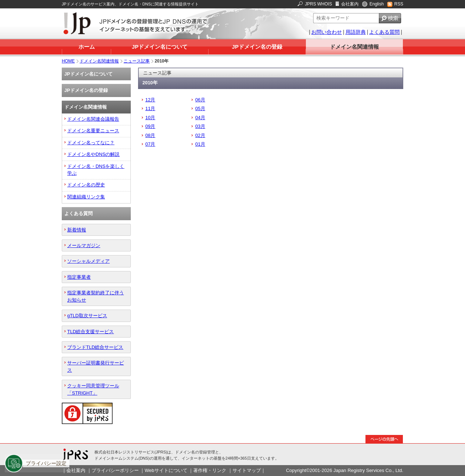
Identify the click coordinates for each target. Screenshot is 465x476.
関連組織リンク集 (86, 197)
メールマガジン (84, 245)
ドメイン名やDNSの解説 (93, 154)
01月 (200, 144)
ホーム (87, 47)
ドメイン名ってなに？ (91, 143)
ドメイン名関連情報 (354, 47)
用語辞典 (356, 32)
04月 (200, 118)
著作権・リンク (210, 470)
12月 (150, 100)
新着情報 (77, 230)
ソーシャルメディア (88, 261)
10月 (150, 118)
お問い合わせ (327, 32)
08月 (150, 135)
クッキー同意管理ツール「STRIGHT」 (93, 389)
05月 (200, 108)
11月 (150, 108)
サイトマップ (247, 470)
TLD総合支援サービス (90, 332)
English (377, 4)
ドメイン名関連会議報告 (93, 119)
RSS (399, 4)
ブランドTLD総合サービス (95, 347)
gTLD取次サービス (87, 316)
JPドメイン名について (160, 47)
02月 (200, 135)
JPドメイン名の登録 (257, 47)
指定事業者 (79, 277)
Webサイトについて (166, 470)
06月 (200, 100)
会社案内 (350, 4)
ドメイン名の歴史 (86, 185)
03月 (200, 126)
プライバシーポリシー (115, 470)
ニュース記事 (137, 61)
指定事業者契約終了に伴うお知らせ (96, 296)
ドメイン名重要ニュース (93, 131)
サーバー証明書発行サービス (96, 366)
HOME (68, 61)
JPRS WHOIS (318, 4)
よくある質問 (384, 32)
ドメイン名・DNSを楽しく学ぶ (96, 170)
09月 (150, 126)
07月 (150, 144)
